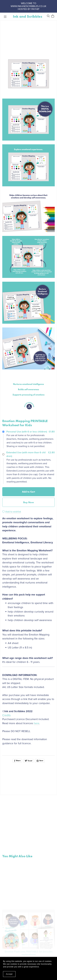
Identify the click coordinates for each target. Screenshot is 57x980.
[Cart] (54, 16)
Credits (6, 715)
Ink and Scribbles (28, 16)
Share (17, 761)
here (36, 723)
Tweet (28, 761)
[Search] (48, 16)
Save (40, 761)
